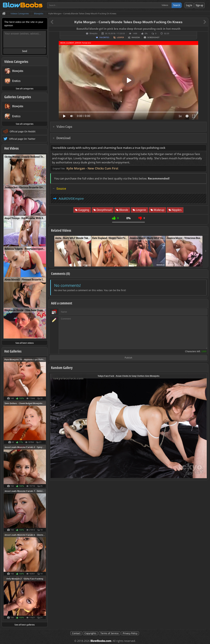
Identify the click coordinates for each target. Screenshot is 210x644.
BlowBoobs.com (101, 641)
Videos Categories (16, 62)
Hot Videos (11, 148)
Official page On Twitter (22, 139)
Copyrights (90, 633)
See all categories (25, 89)
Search (177, 5)
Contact (76, 633)
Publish (128, 358)
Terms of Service (110, 633)
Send (25, 51)
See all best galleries (25, 625)
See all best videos (25, 343)
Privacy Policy (130, 633)
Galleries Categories (18, 97)
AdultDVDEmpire (71, 199)
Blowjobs (94, 33)
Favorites (104, 37)
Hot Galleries (13, 351)
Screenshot (153, 37)
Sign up (199, 5)
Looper (120, 37)
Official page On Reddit (23, 131)
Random (136, 37)
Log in (189, 5)
